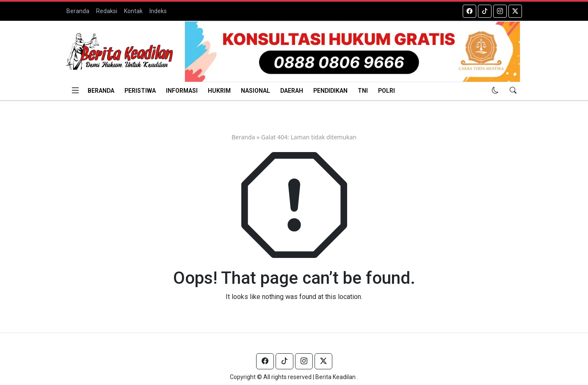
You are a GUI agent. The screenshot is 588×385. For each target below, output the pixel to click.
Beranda (78, 11)
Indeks (158, 11)
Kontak (133, 11)
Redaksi (107, 11)
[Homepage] (120, 51)
